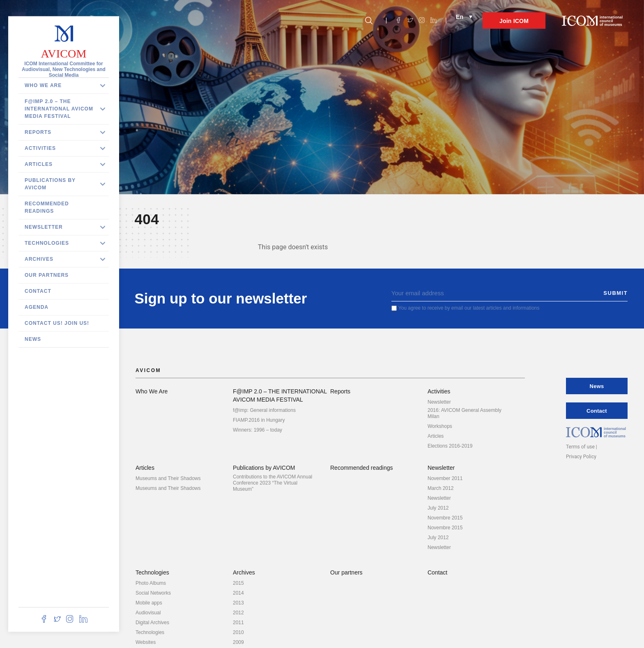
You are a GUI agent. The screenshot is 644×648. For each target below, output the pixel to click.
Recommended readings (47, 207)
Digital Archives (152, 623)
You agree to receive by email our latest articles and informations (469, 308)
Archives (39, 259)
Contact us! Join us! (57, 323)
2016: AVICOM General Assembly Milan (465, 413)
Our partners (47, 275)
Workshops (440, 426)
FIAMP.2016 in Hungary (259, 420)
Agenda (37, 307)
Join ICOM (514, 21)
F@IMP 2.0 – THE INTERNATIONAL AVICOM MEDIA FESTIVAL (59, 109)
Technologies (47, 243)
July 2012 (438, 508)
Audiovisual (148, 613)
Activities (40, 148)
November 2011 (445, 478)
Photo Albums (151, 583)
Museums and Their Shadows (168, 478)
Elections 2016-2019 (450, 446)
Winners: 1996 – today (258, 430)
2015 (238, 583)
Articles (39, 164)
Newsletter (44, 227)
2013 (238, 603)
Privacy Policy (581, 457)
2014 (238, 593)
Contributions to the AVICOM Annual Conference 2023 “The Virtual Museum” (273, 483)
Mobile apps (149, 603)
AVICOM (63, 54)
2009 (238, 642)
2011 (238, 623)
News (33, 339)
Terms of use (580, 447)
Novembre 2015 (445, 518)
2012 (238, 613)
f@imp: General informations (264, 410)
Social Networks (153, 593)
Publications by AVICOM (50, 184)
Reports (38, 132)
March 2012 (440, 488)
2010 (238, 632)
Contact (38, 291)
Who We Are (43, 85)
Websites (146, 642)
